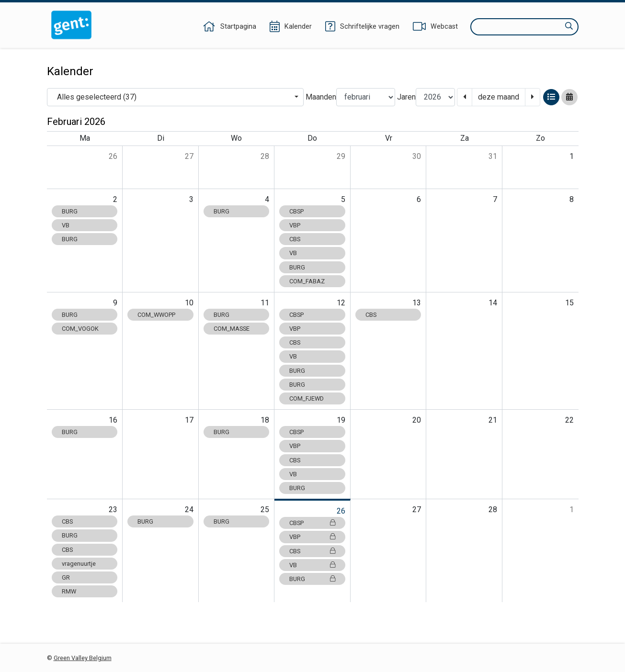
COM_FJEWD (307, 398)
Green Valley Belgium (83, 658)
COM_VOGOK (80, 329)
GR (66, 577)
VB (66, 225)
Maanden (321, 97)
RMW (69, 591)
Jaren (406, 97)
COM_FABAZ (307, 281)
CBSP (296, 211)
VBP (295, 225)
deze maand (499, 97)
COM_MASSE (232, 329)
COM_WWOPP (156, 315)
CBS (295, 239)
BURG (70, 211)
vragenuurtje (79, 564)
